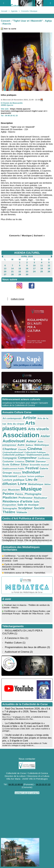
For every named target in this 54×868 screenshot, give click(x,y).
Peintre (8, 494)
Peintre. (19, 494)
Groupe (7, 473)
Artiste (29, 418)
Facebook (33, 290)
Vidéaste (22, 512)
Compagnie (10, 458)
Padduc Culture (13, 643)
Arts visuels (38, 429)
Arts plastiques (19, 426)
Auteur (31, 441)
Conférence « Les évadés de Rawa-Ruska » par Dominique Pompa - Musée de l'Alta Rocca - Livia (26, 614)
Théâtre (9, 512)
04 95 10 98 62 (16, 784)
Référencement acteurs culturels (21, 399)
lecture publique (36, 476)
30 (27, 274)
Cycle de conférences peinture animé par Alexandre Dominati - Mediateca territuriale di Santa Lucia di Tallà (27, 568)
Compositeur (27, 458)
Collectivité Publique (35, 452)
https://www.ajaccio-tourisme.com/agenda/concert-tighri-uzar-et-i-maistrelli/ (24, 111)
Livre (22, 484)
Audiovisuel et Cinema (17, 652)
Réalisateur (41, 498)
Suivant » (39, 235)
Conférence (44, 458)
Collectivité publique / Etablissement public (26, 455)
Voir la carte (9, 29)
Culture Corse (17, 299)
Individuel (31, 472)
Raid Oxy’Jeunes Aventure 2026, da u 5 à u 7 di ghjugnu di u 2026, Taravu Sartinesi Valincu (26, 712)
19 (49, 268)
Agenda (14, 11)
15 (20, 268)
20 (5, 271)
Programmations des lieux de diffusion (26, 647)
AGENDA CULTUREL (27, 253)
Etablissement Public (13, 468)
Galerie (44, 468)
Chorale (22, 449)
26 (49, 271)
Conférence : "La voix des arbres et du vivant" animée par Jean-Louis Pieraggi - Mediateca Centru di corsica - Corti (27, 560)
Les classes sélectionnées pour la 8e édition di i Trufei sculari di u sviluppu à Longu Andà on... (25, 744)
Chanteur (10, 449)
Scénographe (10, 508)
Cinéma (35, 449)
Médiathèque (36, 484)
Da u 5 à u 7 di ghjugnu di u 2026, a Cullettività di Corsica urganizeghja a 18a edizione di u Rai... (26, 718)
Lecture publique (14, 480)
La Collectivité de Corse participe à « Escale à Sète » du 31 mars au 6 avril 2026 (26, 725)
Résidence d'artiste (17, 501)
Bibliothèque (42, 445)
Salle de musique (28, 505)
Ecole (6, 465)
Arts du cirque (16, 424)
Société (39, 508)
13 (5, 268)
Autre (21, 445)
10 (34, 265)
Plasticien (10, 498)
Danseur (41, 461)
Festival (32, 468)
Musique (31, 489)
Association (21, 435)
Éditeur (25, 465)
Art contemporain (12, 418)
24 (34, 271)
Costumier (8, 461)
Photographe (33, 494)
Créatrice (20, 461)
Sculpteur (25, 508)
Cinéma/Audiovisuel (13, 452)
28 (12, 274)
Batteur (30, 445)
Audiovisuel (14, 441)
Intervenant (10, 476)
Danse (30, 461)
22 (20, 271)
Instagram (21, 290)
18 (42, 268)
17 (34, 268)
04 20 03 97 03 (43, 784)
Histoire (17, 473)
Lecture (22, 476)
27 (5, 274)
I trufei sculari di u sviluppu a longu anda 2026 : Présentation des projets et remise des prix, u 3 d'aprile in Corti (27, 738)
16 (27, 268)
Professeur (25, 498)
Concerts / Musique (29, 11)
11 (42, 265)
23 (27, 271)
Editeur (15, 464)
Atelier (45, 436)
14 (12, 268)
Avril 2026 (27, 256)
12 (49, 265)
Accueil (4, 11)
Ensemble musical (39, 465)
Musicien (14, 490)
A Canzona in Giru (15, 638)
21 (12, 271)
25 (42, 271)
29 (20, 274)
